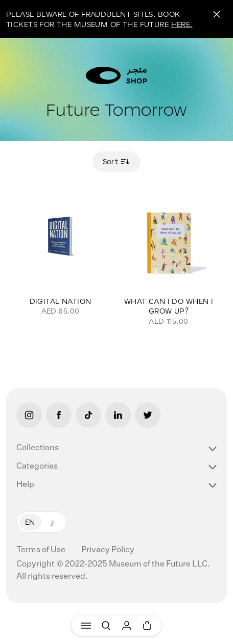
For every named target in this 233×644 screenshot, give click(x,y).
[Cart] (147, 626)
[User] (127, 626)
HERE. (182, 24)
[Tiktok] (88, 415)
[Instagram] (29, 415)
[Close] (217, 14)
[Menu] (86, 626)
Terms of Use (42, 550)
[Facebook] (59, 415)
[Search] (106, 626)
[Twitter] (148, 415)
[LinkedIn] (118, 415)
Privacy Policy (108, 550)
